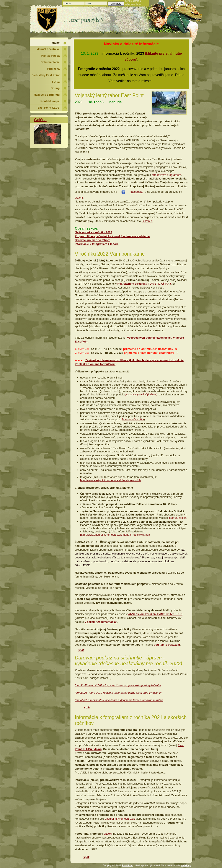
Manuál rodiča (178, 518)
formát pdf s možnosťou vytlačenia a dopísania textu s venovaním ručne (119, 700)
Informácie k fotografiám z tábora (97, 244)
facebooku (136, 192)
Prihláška (53, 69)
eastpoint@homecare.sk (120, 819)
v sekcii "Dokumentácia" (101, 622)
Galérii (79, 198)
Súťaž (56, 82)
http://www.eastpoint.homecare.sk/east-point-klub (110, 480)
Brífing (55, 88)
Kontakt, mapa (50, 101)
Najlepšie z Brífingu (47, 95)
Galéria (40, 120)
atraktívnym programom (166, 175)
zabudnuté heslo (133, 4)
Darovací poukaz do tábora (93, 240)
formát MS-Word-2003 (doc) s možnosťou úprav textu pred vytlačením (118, 685)
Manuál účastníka (133, 419)
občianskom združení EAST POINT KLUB (155, 614)
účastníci (147, 221)
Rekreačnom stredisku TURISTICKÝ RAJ (144, 284)
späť (81, 650)
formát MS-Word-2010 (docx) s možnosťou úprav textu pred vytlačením (119, 693)
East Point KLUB (49, 108)
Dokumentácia (50, 62)
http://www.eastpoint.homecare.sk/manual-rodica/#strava (115, 535)
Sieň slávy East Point (46, 75)
